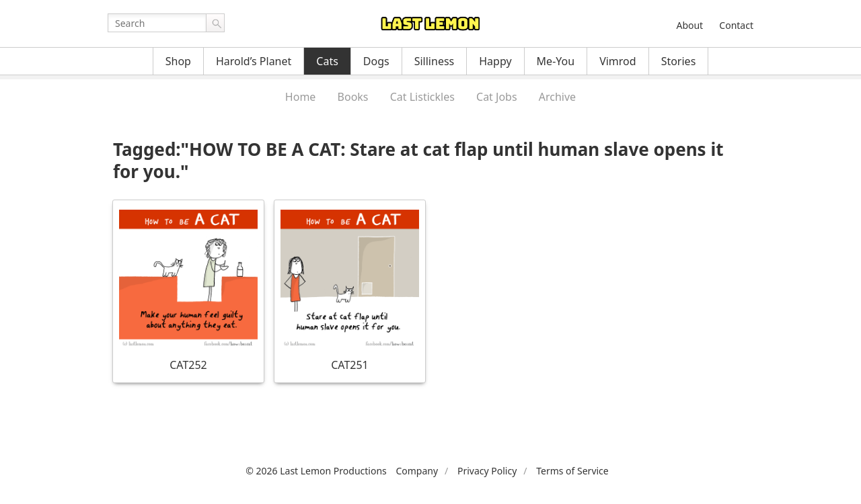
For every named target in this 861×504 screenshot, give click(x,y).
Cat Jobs (497, 97)
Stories (679, 61)
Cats (327, 61)
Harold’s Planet (254, 61)
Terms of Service (572, 471)
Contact (736, 25)
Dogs (376, 61)
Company (417, 471)
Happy (495, 61)
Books (353, 97)
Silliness (435, 61)
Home (301, 97)
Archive (557, 97)
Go (215, 23)
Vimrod (618, 61)
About (689, 25)
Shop (178, 61)
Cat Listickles (422, 97)
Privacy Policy (487, 471)
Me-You (556, 61)
